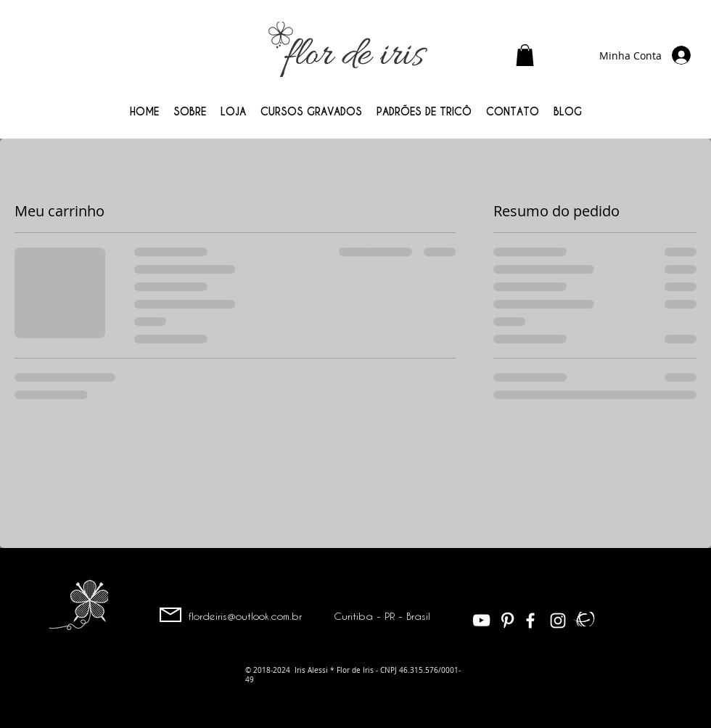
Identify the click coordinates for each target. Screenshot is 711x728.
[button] (525, 55)
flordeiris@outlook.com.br (245, 616)
